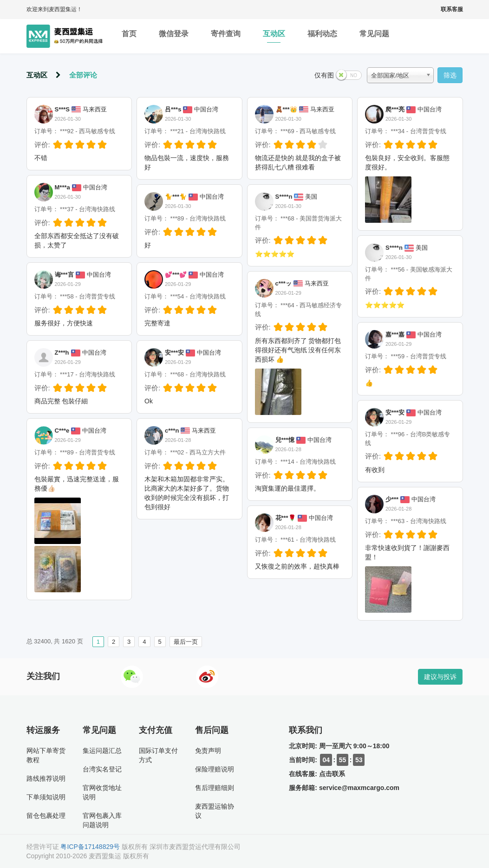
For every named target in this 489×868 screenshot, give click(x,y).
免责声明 (208, 751)
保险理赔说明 (215, 769)
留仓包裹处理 (46, 816)
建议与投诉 (440, 677)
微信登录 (174, 36)
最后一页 (186, 642)
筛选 (450, 75)
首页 (129, 36)
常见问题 (374, 36)
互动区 (274, 36)
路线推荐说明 (46, 778)
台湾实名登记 (102, 769)
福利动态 (322, 36)
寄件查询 (226, 36)
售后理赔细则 (215, 788)
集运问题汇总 (102, 751)
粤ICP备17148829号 (90, 847)
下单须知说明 (46, 797)
